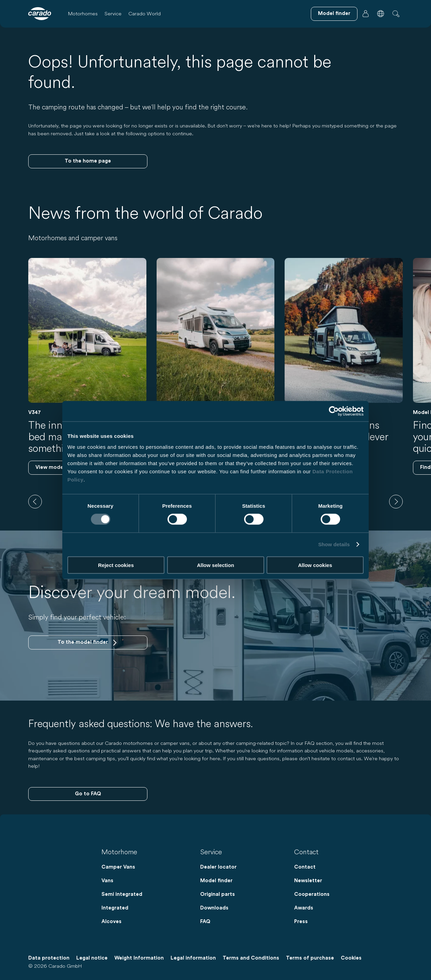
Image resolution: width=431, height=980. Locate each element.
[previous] (35, 502)
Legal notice (92, 958)
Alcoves (111, 922)
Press (301, 922)
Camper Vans (118, 867)
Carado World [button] (145, 13)
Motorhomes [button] (83, 13)
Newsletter (308, 881)
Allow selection (215, 565)
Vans (107, 881)
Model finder (216, 881)
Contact (305, 867)
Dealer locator (218, 867)
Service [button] (113, 13)
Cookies (351, 958)
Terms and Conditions (251, 958)
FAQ (205, 922)
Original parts (218, 894)
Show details (334, 544)
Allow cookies (315, 565)
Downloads (214, 908)
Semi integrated (122, 894)
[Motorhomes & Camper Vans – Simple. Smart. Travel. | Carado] (40, 14)
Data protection (49, 958)
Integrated (115, 908)
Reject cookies (116, 565)
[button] (381, 14)
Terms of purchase (310, 958)
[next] (396, 502)
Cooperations (312, 894)
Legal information (193, 958)
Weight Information (139, 958)
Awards (304, 908)
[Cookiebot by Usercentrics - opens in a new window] (334, 411)
